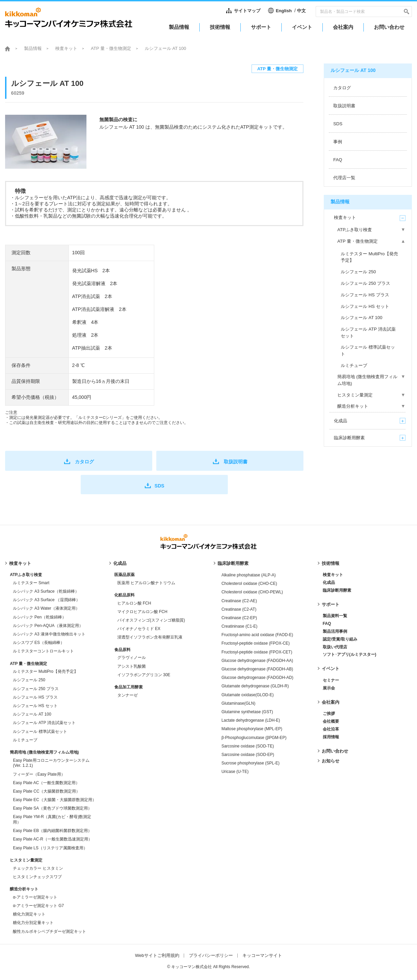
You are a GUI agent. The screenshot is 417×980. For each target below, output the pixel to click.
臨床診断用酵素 (233, 563)
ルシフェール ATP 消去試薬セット (44, 723)
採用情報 (331, 737)
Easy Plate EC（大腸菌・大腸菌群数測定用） (54, 800)
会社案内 (331, 702)
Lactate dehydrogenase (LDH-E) (251, 720)
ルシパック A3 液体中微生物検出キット (49, 634)
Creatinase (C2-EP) (239, 618)
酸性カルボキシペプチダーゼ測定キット (49, 931)
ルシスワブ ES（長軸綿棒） (38, 643)
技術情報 (331, 563)
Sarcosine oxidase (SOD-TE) (248, 746)
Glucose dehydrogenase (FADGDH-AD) (257, 678)
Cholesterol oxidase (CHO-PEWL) (252, 592)
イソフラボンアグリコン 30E (144, 675)
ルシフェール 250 (29, 680)
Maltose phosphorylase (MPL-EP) (252, 729)
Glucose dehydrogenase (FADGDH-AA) (257, 661)
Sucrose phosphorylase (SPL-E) (250, 763)
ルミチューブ (25, 740)
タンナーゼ (127, 695)
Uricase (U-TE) (235, 772)
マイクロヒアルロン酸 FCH (142, 612)
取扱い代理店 (335, 647)
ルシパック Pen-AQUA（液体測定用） (48, 626)
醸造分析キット (24, 889)
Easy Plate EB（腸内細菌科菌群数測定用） (52, 831)
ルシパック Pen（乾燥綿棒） (39, 617)
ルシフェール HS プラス (35, 697)
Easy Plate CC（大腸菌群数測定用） (46, 791)
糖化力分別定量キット (33, 923)
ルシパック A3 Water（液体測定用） (46, 608)
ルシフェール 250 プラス (36, 689)
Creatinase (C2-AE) (239, 601)
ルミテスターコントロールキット (43, 651)
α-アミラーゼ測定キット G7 (38, 906)
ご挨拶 (329, 714)
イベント (331, 669)
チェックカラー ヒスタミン (38, 868)
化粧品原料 (124, 595)
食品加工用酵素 (128, 687)
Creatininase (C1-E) (239, 626)
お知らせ (331, 761)
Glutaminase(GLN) (238, 703)
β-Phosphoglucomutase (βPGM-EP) (254, 738)
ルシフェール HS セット (35, 706)
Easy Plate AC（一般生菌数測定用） (46, 783)
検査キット (66, 48)
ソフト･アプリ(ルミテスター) (350, 654)
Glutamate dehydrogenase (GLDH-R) (255, 686)
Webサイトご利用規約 (157, 955)
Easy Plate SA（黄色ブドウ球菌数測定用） (52, 808)
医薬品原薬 (124, 575)
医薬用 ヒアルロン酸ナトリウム (146, 583)
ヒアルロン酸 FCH (134, 603)
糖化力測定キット (29, 914)
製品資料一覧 (335, 616)
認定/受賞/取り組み (340, 639)
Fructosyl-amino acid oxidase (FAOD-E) (257, 635)
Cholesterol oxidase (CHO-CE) (249, 584)
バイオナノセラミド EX (139, 629)
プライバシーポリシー (211, 955)
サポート (331, 604)
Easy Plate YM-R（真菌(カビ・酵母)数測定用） (52, 819)
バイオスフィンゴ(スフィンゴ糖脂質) (151, 620)
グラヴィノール (132, 658)
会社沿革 (331, 729)
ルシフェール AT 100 (32, 714)
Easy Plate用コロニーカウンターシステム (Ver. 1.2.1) (51, 763)
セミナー (331, 680)
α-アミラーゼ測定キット (35, 897)
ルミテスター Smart (31, 583)
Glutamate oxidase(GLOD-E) (247, 695)
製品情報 (33, 48)
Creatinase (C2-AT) (239, 609)
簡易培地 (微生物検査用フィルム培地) (44, 752)
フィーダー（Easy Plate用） (39, 774)
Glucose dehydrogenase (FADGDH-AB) (257, 669)
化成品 (120, 563)
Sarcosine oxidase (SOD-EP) (248, 755)
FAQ (327, 624)
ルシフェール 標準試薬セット (40, 732)
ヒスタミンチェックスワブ (37, 877)
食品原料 (122, 650)
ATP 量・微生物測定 (111, 48)
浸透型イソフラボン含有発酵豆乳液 (150, 637)
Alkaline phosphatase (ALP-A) (249, 575)
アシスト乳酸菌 (132, 666)
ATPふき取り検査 (26, 575)
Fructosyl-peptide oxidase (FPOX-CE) (255, 643)
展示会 (329, 688)
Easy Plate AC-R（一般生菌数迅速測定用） (52, 839)
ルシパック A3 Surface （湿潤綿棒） (46, 600)
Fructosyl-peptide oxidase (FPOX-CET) (257, 652)
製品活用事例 (335, 631)
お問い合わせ (335, 751)
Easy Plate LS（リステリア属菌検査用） (50, 848)
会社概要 (331, 721)
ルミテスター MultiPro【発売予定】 (45, 671)
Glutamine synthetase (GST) (247, 712)
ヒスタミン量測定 (26, 860)
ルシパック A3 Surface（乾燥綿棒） (46, 591)
